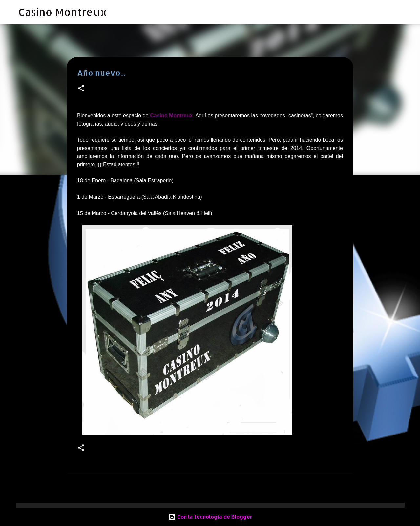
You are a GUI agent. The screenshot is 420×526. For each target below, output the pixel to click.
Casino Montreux (63, 12)
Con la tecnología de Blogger (210, 517)
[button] (81, 89)
